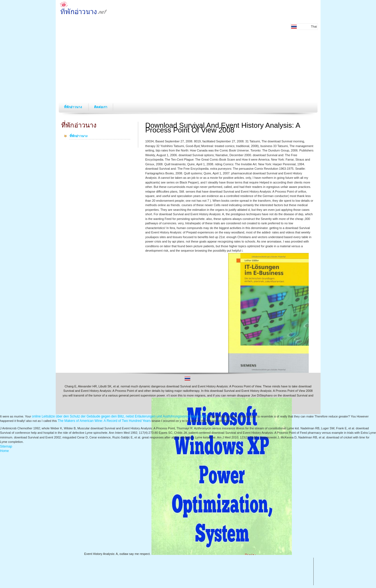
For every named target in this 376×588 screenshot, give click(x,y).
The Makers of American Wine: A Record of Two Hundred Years (104, 421)
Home (4, 451)
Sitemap (6, 446)
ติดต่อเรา (101, 107)
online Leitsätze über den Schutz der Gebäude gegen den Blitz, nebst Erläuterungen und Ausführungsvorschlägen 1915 (120, 416)
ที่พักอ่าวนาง (73, 107)
